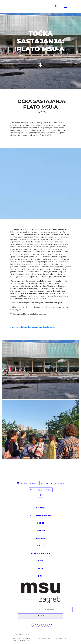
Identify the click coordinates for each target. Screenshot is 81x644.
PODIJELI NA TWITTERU (40, 490)
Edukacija (41, 546)
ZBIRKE (41, 523)
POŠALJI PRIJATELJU (26, 483)
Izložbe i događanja (41, 515)
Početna (23, 55)
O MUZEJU (41, 508)
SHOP (41, 568)
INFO (40, 576)
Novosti (32, 55)
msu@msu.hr (23, 641)
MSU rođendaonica (41, 553)
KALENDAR (40, 531)
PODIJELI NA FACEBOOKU (52, 483)
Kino (41, 561)
